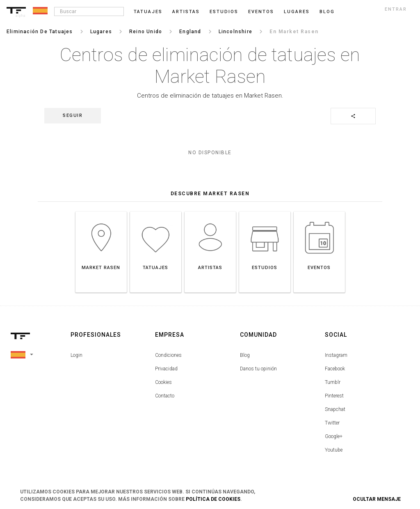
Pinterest (334, 396)
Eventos (261, 12)
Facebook (335, 369)
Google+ (334, 436)
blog (327, 12)
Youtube (334, 450)
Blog (245, 355)
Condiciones (168, 355)
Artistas (186, 12)
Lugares (297, 12)
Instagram (336, 355)
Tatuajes (148, 12)
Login (76, 355)
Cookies (163, 382)
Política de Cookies (213, 499)
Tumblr (333, 382)
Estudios (224, 12)
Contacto (165, 396)
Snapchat (335, 409)
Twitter (332, 423)
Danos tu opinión (258, 369)
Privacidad (166, 369)
